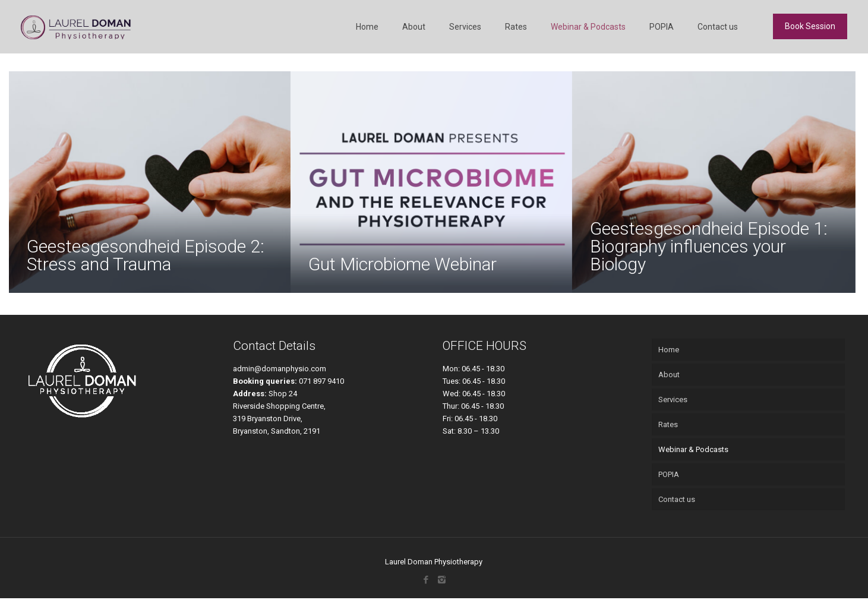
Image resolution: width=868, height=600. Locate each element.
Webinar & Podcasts (693, 449)
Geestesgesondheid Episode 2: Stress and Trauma (146, 255)
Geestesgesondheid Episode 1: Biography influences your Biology (709, 246)
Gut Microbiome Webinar (403, 264)
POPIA (669, 474)
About (669, 375)
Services (673, 400)
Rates (668, 424)
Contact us (677, 499)
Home (669, 350)
